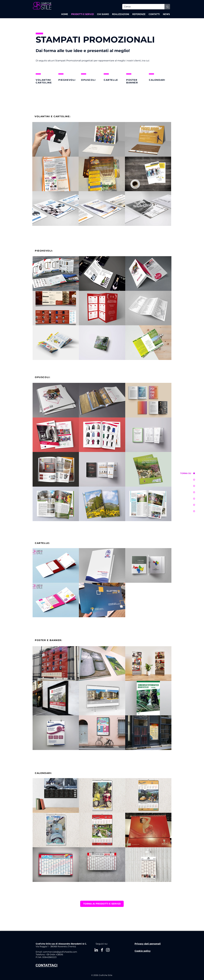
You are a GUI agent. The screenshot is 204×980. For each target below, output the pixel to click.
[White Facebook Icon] (102, 950)
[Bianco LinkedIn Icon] (96, 950)
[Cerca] (141, 7)
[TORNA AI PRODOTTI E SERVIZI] (102, 904)
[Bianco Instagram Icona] (108, 950)
